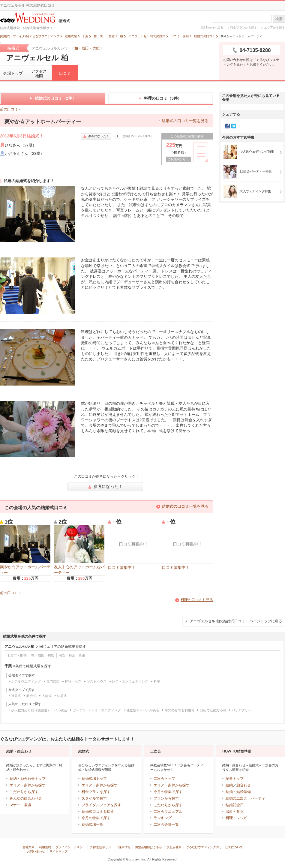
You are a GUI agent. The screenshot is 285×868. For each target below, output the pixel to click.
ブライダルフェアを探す (101, 805)
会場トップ (13, 73)
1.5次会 (62, 710)
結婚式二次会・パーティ (245, 798)
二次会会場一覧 (166, 824)
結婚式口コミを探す (98, 812)
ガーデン (79, 710)
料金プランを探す (96, 792)
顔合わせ (244, 785)
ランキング (163, 818)
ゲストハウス (97, 681)
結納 (229, 785)
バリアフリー (241, 710)
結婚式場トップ (94, 779)
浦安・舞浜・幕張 (72, 655)
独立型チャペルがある (143, 710)
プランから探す (166, 798)
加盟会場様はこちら (148, 847)
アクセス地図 (39, 74)
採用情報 (124, 847)
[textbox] (242, 19)
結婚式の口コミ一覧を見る (185, 121)
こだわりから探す (24, 792)
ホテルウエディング (26, 681)
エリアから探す (274, 27)
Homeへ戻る (215, 27)
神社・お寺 (73, 681)
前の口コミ (9, 109)
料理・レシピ (236, 818)
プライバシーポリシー (70, 847)
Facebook (227, 126)
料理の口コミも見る (197, 600)
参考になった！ (96, 136)
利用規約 (45, 847)
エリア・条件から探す (28, 785)
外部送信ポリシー (102, 847)
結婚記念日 (235, 805)
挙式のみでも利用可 (180, 710)
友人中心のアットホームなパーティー (79, 550)
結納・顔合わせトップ (28, 779)
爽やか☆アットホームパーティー (25, 550)
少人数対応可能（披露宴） (31, 710)
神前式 (16, 696)
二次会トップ (164, 779)
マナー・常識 (20, 805)
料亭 (157, 681)
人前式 (47, 696)
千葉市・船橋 (17, 655)
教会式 (31, 696)
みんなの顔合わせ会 (26, 798)
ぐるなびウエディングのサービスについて (214, 847)
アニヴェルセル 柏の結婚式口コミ (236, 621)
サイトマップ (58, 851)
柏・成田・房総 (87, 48)
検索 (279, 19)
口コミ (65, 73)
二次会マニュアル (168, 812)
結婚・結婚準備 (238, 792)
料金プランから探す (244, 27)
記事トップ (235, 779)
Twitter (234, 126)
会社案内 (28, 847)
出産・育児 (235, 812)
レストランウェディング (130, 681)
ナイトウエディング (106, 710)
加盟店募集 (174, 847)
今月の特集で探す (96, 818)
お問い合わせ (36, 851)
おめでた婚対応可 (213, 710)
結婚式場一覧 (92, 824)
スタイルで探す (94, 798)
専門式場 (53, 681)
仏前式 (62, 696)
